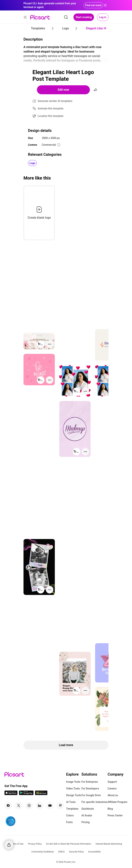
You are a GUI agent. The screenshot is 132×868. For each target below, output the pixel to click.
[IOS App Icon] (11, 794)
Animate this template (51, 108)
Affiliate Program (117, 802)
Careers (112, 789)
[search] (66, 17)
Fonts (69, 822)
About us (113, 795)
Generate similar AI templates (55, 101)
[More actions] (50, 344)
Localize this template (51, 116)
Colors (70, 815)
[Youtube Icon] (50, 806)
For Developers (90, 789)
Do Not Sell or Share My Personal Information (69, 844)
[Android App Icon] (26, 794)
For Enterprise (90, 782)
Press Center (115, 815)
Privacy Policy (35, 844)
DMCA (62, 852)
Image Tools (73, 782)
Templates (72, 809)
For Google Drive (91, 795)
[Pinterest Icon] (60, 806)
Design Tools (74, 795)
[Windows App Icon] (41, 794)
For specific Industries (94, 802)
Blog (110, 809)
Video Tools (73, 789)
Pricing (86, 822)
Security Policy (76, 852)
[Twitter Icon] (19, 806)
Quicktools (88, 809)
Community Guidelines (43, 852)
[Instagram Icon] (29, 806)
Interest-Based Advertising (109, 844)
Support (112, 782)
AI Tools (71, 802)
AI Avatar (87, 815)
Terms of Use (17, 844)
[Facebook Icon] (8, 806)
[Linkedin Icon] (40, 806)
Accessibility (94, 852)
